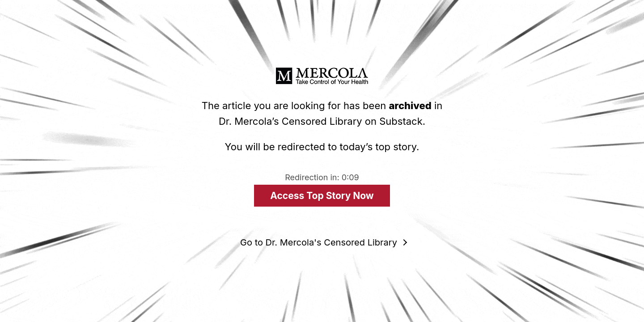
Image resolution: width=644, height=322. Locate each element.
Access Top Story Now (322, 196)
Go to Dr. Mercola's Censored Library (319, 242)
